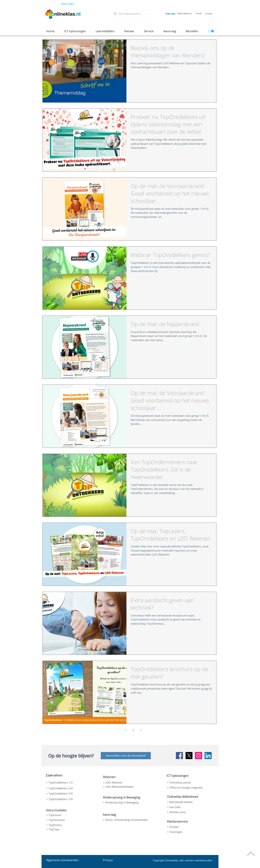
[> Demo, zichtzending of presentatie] (125, 820)
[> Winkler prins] (186, 812)
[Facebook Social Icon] (179, 756)
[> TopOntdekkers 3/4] (65, 788)
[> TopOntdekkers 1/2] (65, 783)
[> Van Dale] (186, 807)
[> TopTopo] (65, 829)
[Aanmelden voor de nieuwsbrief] (126, 756)
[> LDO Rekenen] (122, 783)
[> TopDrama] (65, 825)
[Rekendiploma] (185, 13)
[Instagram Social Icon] (199, 756)
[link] (211, 31)
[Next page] (141, 730)
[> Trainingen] (186, 832)
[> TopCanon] (65, 815)
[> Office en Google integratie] (187, 788)
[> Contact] (186, 827)
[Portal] (199, 13)
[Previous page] (118, 730)
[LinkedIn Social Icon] (208, 756)
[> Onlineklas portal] (186, 783)
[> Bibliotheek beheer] (186, 802)
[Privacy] (110, 860)
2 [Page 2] (133, 730)
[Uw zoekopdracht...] (132, 14)
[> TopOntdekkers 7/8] (65, 799)
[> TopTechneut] (65, 820)
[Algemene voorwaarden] (62, 860)
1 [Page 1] (126, 730)
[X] (189, 756)
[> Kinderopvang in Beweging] (124, 802)
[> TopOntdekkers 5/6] (65, 794)
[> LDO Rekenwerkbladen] (122, 787)
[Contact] (209, 14)
